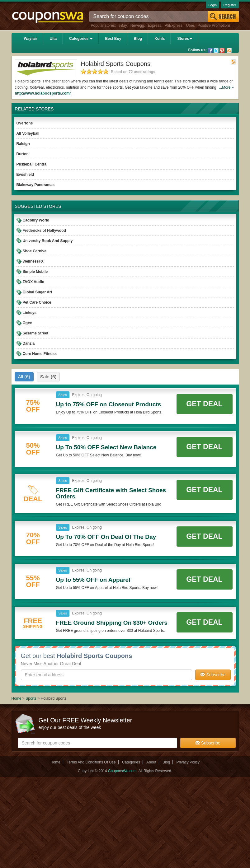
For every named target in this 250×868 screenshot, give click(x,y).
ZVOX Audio (34, 282)
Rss (229, 50)
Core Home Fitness (40, 354)
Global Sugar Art (38, 292)
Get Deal (204, 404)
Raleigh (23, 144)
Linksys (30, 313)
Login (212, 5)
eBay (123, 26)
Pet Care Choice (37, 302)
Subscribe (213, 675)
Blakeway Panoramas (36, 185)
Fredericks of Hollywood (44, 231)
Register (230, 5)
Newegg (137, 26)
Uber (190, 26)
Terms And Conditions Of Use (91, 762)
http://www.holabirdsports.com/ (43, 93)
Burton (23, 154)
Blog (138, 39)
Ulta (53, 39)
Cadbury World (36, 220)
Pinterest (222, 50)
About (151, 762)
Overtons (25, 123)
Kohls (160, 39)
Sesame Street (36, 333)
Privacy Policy (188, 762)
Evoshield (25, 175)
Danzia (29, 343)
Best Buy (113, 39)
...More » (226, 87)
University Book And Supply (48, 241)
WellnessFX (33, 261)
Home (17, 698)
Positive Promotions (214, 26)
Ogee (27, 323)
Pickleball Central (32, 164)
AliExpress (174, 26)
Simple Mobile (35, 272)
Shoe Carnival (35, 251)
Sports (31, 698)
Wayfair (31, 39)
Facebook (210, 50)
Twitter (216, 50)
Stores (184, 39)
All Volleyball (28, 133)
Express (154, 26)
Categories (81, 39)
